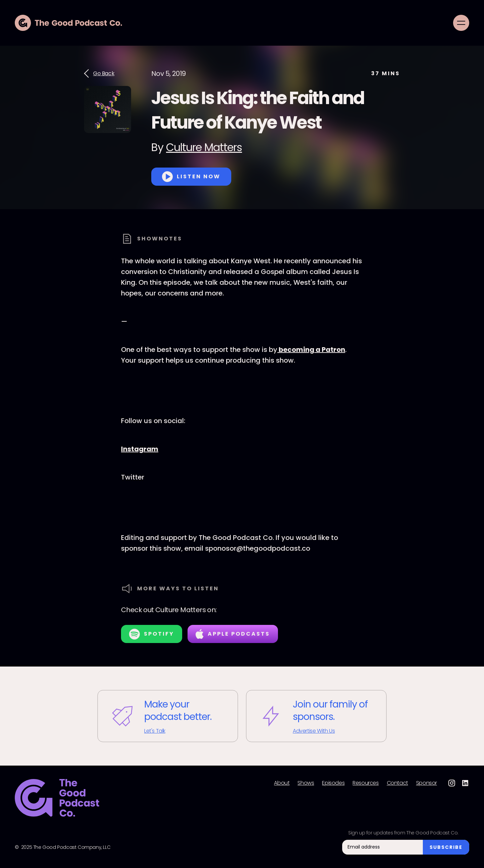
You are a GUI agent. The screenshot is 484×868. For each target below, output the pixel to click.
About (282, 783)
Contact (397, 783)
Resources (366, 783)
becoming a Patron (311, 350)
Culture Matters (204, 147)
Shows (306, 783)
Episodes (333, 783)
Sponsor (427, 783)
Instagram (140, 449)
